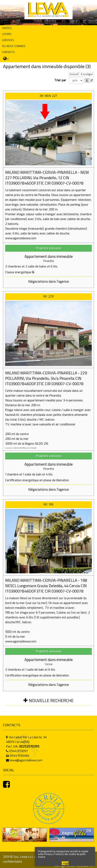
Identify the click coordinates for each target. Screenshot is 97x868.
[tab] (48, 703)
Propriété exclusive (49, 248)
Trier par (61, 80)
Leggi (65, 863)
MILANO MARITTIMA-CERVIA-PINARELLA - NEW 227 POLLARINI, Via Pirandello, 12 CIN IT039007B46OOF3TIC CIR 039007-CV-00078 (47, 178)
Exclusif (74, 74)
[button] (48, 28)
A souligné (87, 74)
